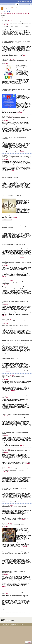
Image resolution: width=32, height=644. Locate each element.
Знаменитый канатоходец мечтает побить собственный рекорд (13, 377)
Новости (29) (15, 14)
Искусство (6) (20, 14)
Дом (1, 4)
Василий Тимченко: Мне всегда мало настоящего (15, 414)
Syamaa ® (6, 25)
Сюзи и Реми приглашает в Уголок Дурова (13, 592)
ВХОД (20, 2)
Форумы (13, 4)
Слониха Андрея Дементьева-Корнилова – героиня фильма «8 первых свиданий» (16, 177)
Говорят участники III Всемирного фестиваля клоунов (17, 340)
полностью (15, 36)
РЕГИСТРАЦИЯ (26, 2)
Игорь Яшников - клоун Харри (10, 358)
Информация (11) (26, 14)
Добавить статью (5, 17)
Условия (21, 624)
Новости (10, 21)
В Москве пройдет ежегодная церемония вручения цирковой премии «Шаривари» (16, 42)
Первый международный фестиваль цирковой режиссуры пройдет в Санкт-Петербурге (15, 469)
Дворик (28, 642)
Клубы (17, 4)
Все (1, 14)
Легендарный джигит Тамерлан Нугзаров (13, 525)
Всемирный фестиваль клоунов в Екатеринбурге (15, 396)
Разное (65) (10, 14)
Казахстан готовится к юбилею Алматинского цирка (16, 451)
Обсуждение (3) (7, 220)
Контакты (11, 625)
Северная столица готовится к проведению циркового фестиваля (14, 489)
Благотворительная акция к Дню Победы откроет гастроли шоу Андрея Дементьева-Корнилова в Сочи (16, 22)
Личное (5, 4)
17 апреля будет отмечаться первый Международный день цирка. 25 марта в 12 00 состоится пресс (17, 553)
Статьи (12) (5, 14)
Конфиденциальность (5, 625)
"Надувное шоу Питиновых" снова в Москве (14, 507)
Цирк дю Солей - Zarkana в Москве (11, 195)
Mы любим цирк (11, 8)
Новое (9, 4)
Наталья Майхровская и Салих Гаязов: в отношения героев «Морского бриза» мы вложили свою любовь (16, 157)
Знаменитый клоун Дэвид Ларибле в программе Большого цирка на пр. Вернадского (15, 118)
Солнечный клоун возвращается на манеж (13, 244)
